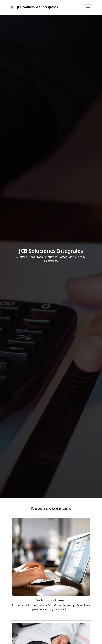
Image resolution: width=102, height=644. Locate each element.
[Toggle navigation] (88, 8)
